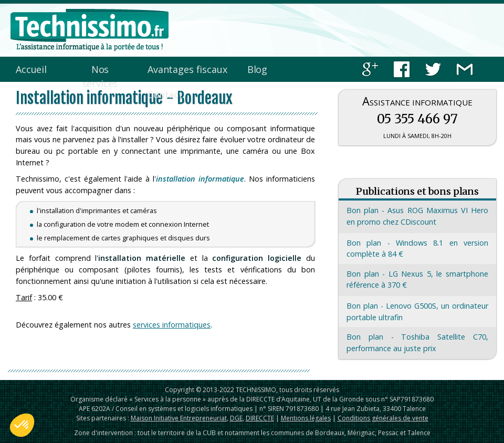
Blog (257, 69)
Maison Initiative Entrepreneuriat (179, 418)
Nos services (100, 76)
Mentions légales (306, 418)
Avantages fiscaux (187, 69)
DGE (236, 418)
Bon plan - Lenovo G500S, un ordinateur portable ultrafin (417, 312)
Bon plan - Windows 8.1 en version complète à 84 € (417, 249)
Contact (165, 94)
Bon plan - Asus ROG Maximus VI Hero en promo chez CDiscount (417, 216)
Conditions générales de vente (383, 418)
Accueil (31, 69)
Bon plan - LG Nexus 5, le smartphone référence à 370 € (417, 279)
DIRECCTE (260, 418)
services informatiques (172, 325)
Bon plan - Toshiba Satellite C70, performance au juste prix (417, 342)
